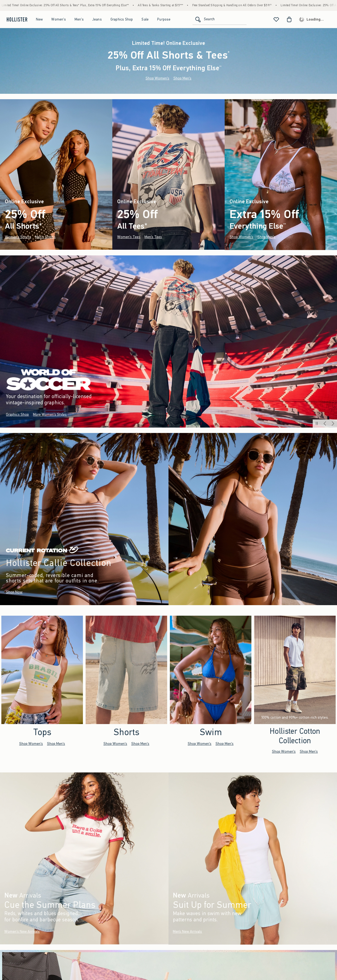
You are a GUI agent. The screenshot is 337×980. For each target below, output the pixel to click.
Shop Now (14, 592)
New (39, 19)
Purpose (164, 19)
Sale (145, 19)
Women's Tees (129, 237)
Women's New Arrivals (22, 931)
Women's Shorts (18, 237)
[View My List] (276, 19)
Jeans (97, 19)
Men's (79, 19)
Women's (58, 19)
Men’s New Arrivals (187, 931)
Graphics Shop (122, 19)
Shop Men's (182, 78)
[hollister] (16, 19)
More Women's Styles (50, 414)
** (220, 67)
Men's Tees (153, 237)
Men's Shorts (45, 237)
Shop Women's (157, 78)
